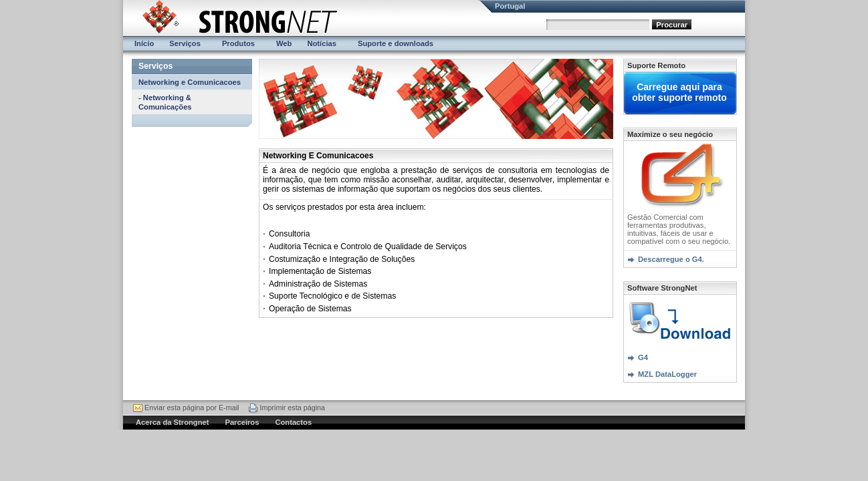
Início (144, 43)
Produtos (238, 43)
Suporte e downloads (396, 43)
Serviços (185, 43)
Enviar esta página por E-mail (192, 408)
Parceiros (242, 422)
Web (284, 43)
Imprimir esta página (292, 408)
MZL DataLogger (667, 374)
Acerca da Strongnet (172, 422)
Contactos (293, 422)
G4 (643, 357)
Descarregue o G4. (671, 259)
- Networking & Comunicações (165, 102)
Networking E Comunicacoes (318, 156)
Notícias (322, 43)
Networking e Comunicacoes (190, 82)
